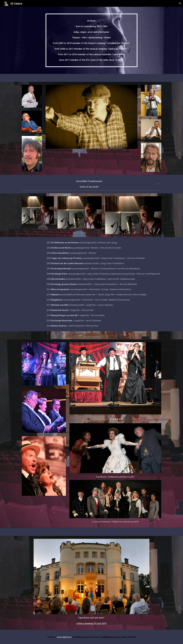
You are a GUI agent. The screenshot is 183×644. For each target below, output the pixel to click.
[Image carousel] (115, 381)
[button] (180, 3)
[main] (91, 40)
